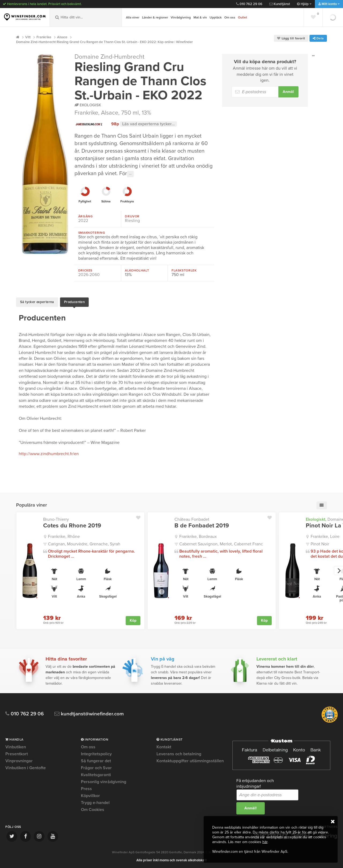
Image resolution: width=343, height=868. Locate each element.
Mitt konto (329, 4)
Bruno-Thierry (56, 519)
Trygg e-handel (95, 802)
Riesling (132, 221)
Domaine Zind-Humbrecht (109, 57)
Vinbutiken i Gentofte (26, 767)
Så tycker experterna (37, 302)
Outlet (243, 17)
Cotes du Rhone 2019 (72, 525)
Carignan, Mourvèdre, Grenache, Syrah (84, 544)
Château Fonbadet (192, 519)
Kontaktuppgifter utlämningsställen (190, 760)
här (265, 842)
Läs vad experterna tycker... (148, 124)
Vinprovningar (19, 760)
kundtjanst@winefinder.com (89, 713)
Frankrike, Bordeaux (198, 536)
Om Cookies (93, 809)
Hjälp (304, 4)
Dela (318, 38)
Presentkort (17, 753)
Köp (133, 620)
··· (130, 174)
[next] (338, 570)
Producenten (74, 302)
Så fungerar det (96, 760)
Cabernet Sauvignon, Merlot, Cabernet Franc (221, 544)
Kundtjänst (280, 4)
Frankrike (86, 113)
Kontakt (164, 747)
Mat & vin (200, 17)
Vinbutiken (16, 747)
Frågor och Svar (96, 767)
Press (86, 788)
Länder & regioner (155, 17)
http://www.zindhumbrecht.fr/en (49, 453)
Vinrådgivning (181, 17)
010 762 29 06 (249, 4)
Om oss (230, 17)
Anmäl (288, 92)
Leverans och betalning (179, 753)
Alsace (110, 113)
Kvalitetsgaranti (96, 774)
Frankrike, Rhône (64, 536)
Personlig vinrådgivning (104, 781)
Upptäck (216, 17)
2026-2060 (89, 275)
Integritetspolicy (96, 753)
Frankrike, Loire (325, 536)
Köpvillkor (90, 795)
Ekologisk (88, 105)
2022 (83, 221)
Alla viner (133, 17)
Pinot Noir (320, 544)
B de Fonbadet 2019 (202, 525)
